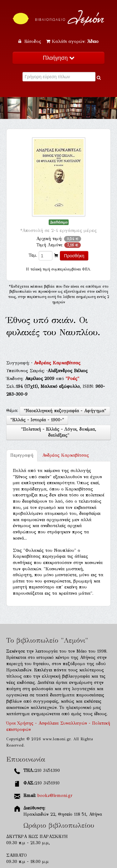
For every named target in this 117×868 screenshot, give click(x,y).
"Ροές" (72, 379)
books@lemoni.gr (55, 796)
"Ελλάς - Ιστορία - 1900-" (37, 420)
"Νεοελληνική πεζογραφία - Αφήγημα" (65, 411)
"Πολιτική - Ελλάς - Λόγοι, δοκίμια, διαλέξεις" (58, 432)
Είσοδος (31, 41)
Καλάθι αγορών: (72, 41)
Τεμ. (33, 255)
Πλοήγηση (58, 58)
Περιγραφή (22, 455)
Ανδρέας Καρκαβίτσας (57, 363)
